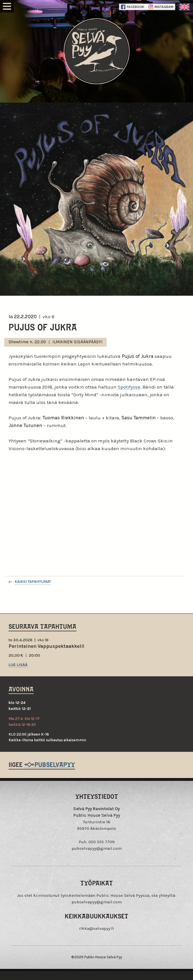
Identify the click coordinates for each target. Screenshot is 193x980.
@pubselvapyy (50, 764)
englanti (184, 7)
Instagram (161, 7)
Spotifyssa (129, 387)
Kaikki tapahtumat (33, 582)
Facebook (133, 7)
